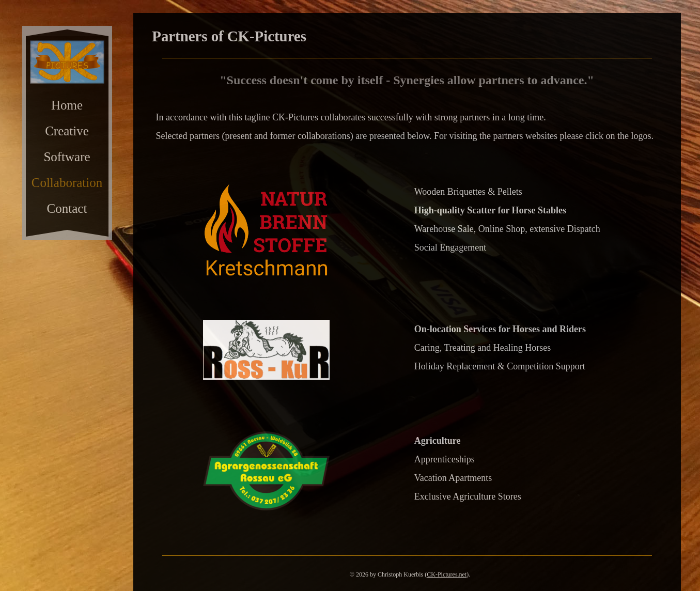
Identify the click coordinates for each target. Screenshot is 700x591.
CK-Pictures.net (447, 574)
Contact (67, 208)
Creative (67, 131)
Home (67, 105)
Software (67, 157)
